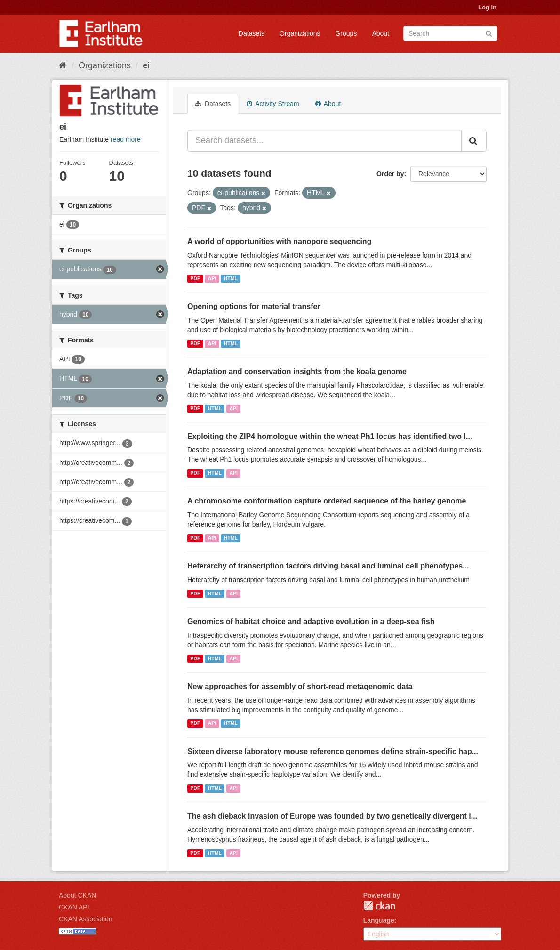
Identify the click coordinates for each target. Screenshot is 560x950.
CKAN (379, 906)
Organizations (300, 33)
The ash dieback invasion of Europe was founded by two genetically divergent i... (332, 816)
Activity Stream (273, 104)
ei (146, 65)
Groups (346, 33)
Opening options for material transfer (254, 306)
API (212, 278)
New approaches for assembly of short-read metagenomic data (300, 686)
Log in (487, 7)
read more (126, 139)
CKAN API (74, 907)
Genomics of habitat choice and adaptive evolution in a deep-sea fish (311, 621)
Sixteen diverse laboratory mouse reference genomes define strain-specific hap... (333, 751)
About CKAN (77, 895)
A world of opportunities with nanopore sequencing (279, 241)
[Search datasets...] (324, 141)
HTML (231, 278)
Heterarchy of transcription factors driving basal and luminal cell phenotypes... (328, 566)
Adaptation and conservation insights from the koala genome (297, 371)
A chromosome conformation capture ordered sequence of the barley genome (327, 501)
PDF (195, 278)
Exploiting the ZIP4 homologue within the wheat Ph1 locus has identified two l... (330, 436)
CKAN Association (86, 919)
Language (379, 920)
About (380, 33)
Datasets (252, 33)
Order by (390, 174)
